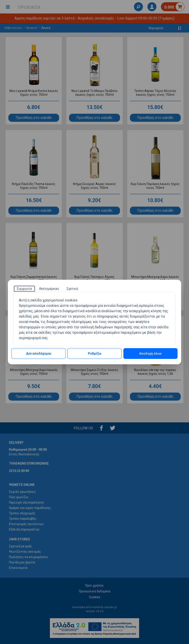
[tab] (24, 289)
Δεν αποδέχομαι (39, 354)
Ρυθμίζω (95, 354)
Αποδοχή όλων (150, 354)
